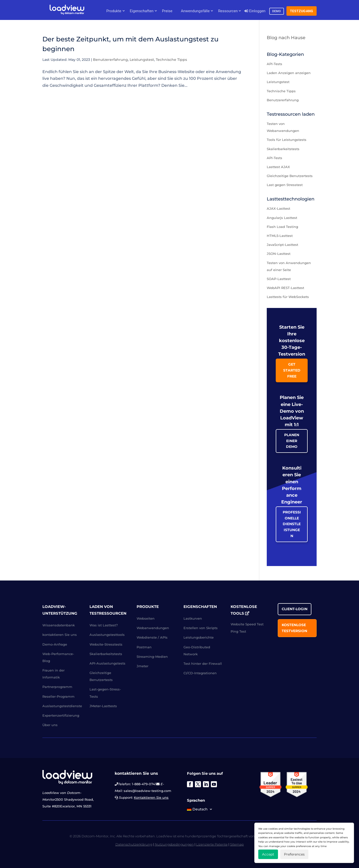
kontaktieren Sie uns (60, 635)
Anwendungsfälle (195, 11)
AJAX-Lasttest (278, 208)
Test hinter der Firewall (203, 664)
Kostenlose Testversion (294, 628)
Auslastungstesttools (107, 635)
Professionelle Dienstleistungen (292, 524)
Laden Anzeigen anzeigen (289, 73)
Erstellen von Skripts (201, 628)
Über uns (50, 725)
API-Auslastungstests (107, 663)
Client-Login (295, 609)
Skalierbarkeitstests (283, 149)
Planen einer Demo (292, 441)
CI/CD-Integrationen (200, 673)
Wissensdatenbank (59, 625)
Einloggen (255, 11)
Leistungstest (142, 60)
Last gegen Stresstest (285, 185)
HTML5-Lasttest (280, 236)
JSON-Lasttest (279, 254)
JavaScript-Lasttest (282, 245)
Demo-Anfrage (55, 644)
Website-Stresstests (106, 644)
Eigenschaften (142, 11)
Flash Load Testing (282, 227)
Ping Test (238, 631)
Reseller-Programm (58, 696)
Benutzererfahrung (110, 60)
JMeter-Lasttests (103, 706)
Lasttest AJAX (278, 167)
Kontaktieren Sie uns (151, 797)
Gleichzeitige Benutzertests (290, 176)
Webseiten (146, 618)
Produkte (114, 11)
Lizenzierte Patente (212, 844)
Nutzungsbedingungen (174, 844)
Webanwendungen (153, 628)
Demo (277, 11)
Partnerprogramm (57, 687)
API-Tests (274, 64)
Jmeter (142, 666)
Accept (268, 854)
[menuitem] (200, 810)
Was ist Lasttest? (104, 625)
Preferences (294, 854)
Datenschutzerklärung (134, 844)
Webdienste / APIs (152, 637)
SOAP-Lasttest (279, 279)
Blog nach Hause (286, 38)
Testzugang (302, 11)
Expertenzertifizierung (61, 715)
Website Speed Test (247, 624)
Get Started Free (292, 370)
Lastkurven (193, 618)
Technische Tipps (171, 60)
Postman (144, 647)
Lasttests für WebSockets (288, 297)
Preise (167, 11)
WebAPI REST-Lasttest (285, 288)
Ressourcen (228, 11)
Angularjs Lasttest (282, 218)
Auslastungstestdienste (62, 706)
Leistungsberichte (199, 637)
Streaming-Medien (152, 657)
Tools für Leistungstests (287, 140)
